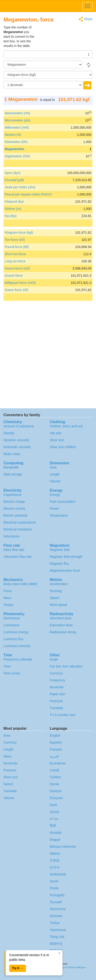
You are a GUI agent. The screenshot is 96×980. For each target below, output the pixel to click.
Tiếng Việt (57, 937)
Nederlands (58, 874)
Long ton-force (15, 261)
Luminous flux (13, 639)
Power (54, 509)
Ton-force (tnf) (15, 240)
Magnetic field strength (66, 557)
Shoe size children (63, 447)
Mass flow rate (14, 550)
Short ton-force (15, 254)
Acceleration (59, 584)
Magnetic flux (59, 564)
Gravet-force (14, 276)
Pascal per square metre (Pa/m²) (28, 194)
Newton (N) (13, 135)
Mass (7, 598)
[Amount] (48, 54)
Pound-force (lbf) (17, 247)
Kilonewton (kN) (16, 142)
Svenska (56, 916)
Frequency (57, 680)
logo (48, 6)
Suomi (54, 812)
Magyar (55, 840)
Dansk (54, 784)
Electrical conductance (20, 522)
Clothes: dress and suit (66, 426)
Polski (54, 888)
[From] (43, 65)
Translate (56, 708)
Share (86, 19)
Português (57, 895)
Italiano (55, 853)
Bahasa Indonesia (63, 847)
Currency (56, 673)
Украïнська (58, 930)
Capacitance (12, 495)
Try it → (18, 968)
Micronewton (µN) (17, 120)
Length (55, 474)
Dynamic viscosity (16, 440)
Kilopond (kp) (14, 202)
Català (54, 770)
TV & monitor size (62, 715)
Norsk (54, 881)
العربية (54, 756)
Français (56, 749)
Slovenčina (58, 909)
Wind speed (58, 605)
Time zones (12, 673)
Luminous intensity (17, 646)
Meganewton (14, 149)
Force (8, 591)
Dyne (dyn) (12, 173)
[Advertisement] (64, 37)
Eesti (53, 805)
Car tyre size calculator (66, 666)
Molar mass (12, 454)
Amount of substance (19, 426)
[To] (48, 75)
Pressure (56, 701)
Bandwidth (11, 467)
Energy (55, 495)
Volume (55, 481)
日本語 (55, 860)
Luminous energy (16, 632)
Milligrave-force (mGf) (20, 283)
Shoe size (57, 440)
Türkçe (55, 923)
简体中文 (56, 944)
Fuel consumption (63, 502)
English (55, 735)
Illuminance (12, 618)
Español (56, 742)
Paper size (57, 694)
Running (56, 591)
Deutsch (56, 791)
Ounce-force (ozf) (17, 268)
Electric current (14, 509)
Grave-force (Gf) (16, 290)
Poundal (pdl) (14, 180)
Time (7, 666)
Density (9, 433)
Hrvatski (56, 833)
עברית (54, 819)
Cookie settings (75, 967)
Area (53, 467)
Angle (54, 659)
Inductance (11, 536)
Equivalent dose (61, 625)
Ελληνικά (56, 798)
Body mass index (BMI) (20, 584)
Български (57, 763)
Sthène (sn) (13, 209)
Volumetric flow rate (18, 557)
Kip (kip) (11, 216)
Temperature (59, 515)
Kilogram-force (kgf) (19, 233)
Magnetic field (60, 550)
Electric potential (15, 515)
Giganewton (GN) (17, 156)
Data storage (13, 474)
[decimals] (43, 85)
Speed (54, 598)
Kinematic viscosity (17, 447)
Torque (8, 605)
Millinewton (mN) (17, 127)
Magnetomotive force (65, 571)
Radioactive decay (63, 632)
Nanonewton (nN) (17, 113)
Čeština (55, 777)
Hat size (56, 433)
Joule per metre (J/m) (20, 187)
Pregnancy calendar (18, 659)
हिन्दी (53, 826)
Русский (56, 902)
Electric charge (14, 502)
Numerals (57, 687)
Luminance (11, 625)
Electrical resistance (18, 529)
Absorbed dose (61, 618)
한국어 (55, 867)
